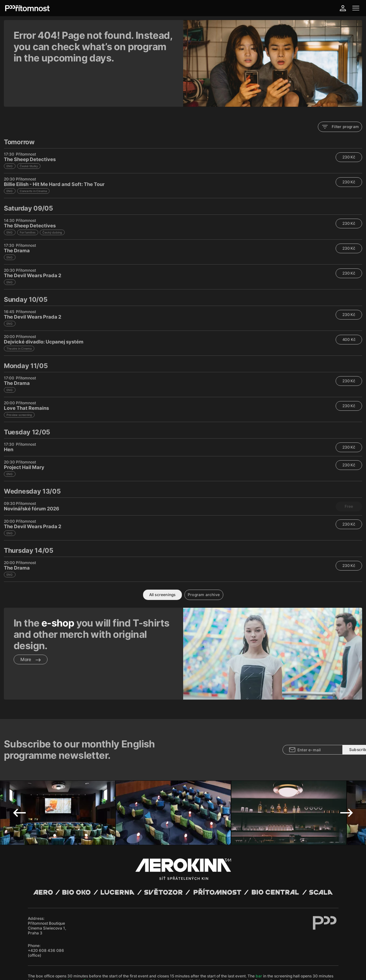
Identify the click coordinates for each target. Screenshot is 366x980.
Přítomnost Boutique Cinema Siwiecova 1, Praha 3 (47, 869)
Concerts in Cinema (33, 158)
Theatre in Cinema (19, 315)
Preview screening (19, 381)
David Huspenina (83, 942)
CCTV (138, 947)
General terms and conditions (52, 947)
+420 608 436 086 (46, 892)
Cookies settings (159, 947)
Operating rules (117, 947)
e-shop (58, 590)
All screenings (162, 561)
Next (347, 754)
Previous (19, 754)
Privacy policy (90, 947)
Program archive (204, 561)
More (31, 626)
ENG (10, 133)
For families (28, 199)
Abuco (50, 942)
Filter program (340, 93)
